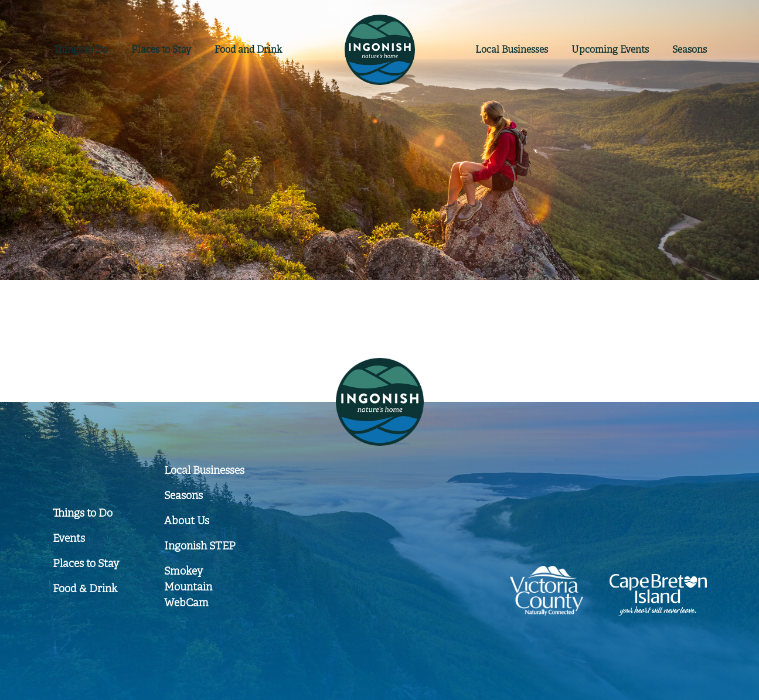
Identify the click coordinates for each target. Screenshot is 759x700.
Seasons (690, 50)
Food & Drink (85, 589)
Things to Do (81, 50)
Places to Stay (161, 50)
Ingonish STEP (200, 546)
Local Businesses (204, 470)
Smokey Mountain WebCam (188, 587)
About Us (187, 521)
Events (610, 50)
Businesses (512, 50)
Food (248, 50)
